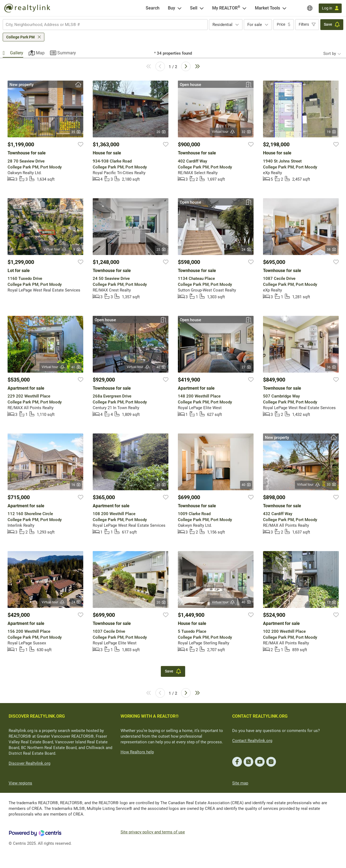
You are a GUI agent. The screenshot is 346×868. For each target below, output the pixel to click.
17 (331, 602)
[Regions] (310, 8)
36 (331, 367)
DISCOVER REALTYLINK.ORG (37, 716)
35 (76, 132)
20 (161, 132)
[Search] (153, 8)
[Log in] (330, 8)
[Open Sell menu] (202, 8)
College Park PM (20, 37)
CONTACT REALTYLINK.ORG (260, 716)
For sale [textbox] (255, 25)
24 (246, 250)
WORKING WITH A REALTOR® (150, 716)
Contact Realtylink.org (252, 741)
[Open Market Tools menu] (284, 8)
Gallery (17, 53)
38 (331, 250)
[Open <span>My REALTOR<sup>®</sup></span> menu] (244, 8)
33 (331, 485)
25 (161, 250)
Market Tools (267, 8)
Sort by (330, 54)
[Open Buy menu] (179, 8)
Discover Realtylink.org (29, 763)
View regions (20, 783)
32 (246, 132)
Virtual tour (224, 132)
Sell (194, 8)
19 (331, 132)
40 (76, 367)
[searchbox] (102, 25)
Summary (67, 53)
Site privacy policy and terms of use (153, 832)
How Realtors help (137, 752)
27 (246, 367)
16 (76, 485)
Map (40, 53)
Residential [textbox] (222, 25)
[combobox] (105, 25)
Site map (240, 783)
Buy (172, 8)
